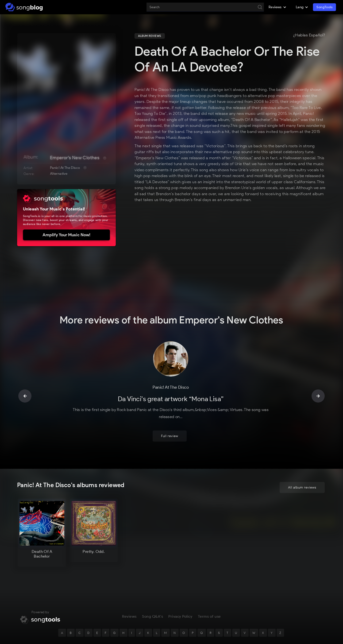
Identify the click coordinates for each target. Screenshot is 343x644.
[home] (24, 7)
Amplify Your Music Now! (66, 235)
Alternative (59, 174)
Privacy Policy (180, 593)
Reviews (129, 593)
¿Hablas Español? (309, 35)
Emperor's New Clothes (75, 158)
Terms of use (209, 593)
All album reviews (302, 464)
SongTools (324, 7)
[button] (277, 7)
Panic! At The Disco (65, 168)
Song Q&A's (152, 593)
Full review (170, 413)
